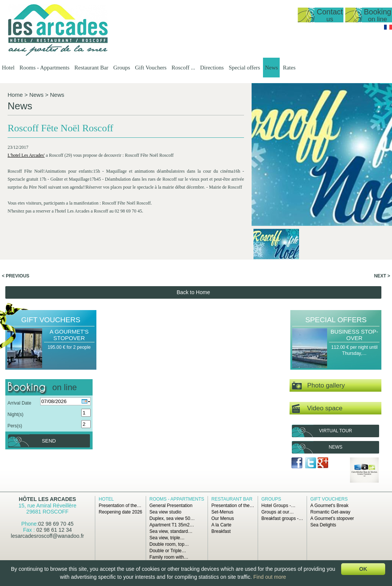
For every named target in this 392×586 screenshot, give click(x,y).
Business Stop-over (354, 335)
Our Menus (223, 518)
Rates (289, 68)
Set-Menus (222, 512)
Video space (317, 409)
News (271, 68)
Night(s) (16, 414)
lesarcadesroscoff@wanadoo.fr (48, 536)
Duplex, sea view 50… (172, 518)
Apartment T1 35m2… (172, 525)
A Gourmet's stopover (69, 335)
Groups (122, 68)
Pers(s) (15, 426)
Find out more (270, 577)
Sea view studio (165, 512)
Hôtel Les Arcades (48, 499)
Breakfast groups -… (282, 518)
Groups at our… (278, 512)
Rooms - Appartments (44, 68)
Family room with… (169, 557)
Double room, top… (169, 544)
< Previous (16, 276)
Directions (212, 68)
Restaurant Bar (91, 68)
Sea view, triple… (167, 538)
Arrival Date (20, 403)
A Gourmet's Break (329, 506)
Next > (382, 276)
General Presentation (171, 506)
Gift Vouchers (151, 68)
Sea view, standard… (171, 531)
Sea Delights (323, 525)
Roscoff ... (183, 68)
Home (15, 95)
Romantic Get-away (330, 512)
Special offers (245, 68)
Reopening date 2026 (120, 512)
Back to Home (194, 292)
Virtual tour (336, 431)
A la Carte (221, 525)
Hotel (8, 68)
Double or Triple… (168, 551)
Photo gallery (318, 386)
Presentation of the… (120, 506)
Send (49, 441)
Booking (378, 15)
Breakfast (221, 531)
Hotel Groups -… (279, 506)
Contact (330, 15)
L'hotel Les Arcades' (26, 155)
